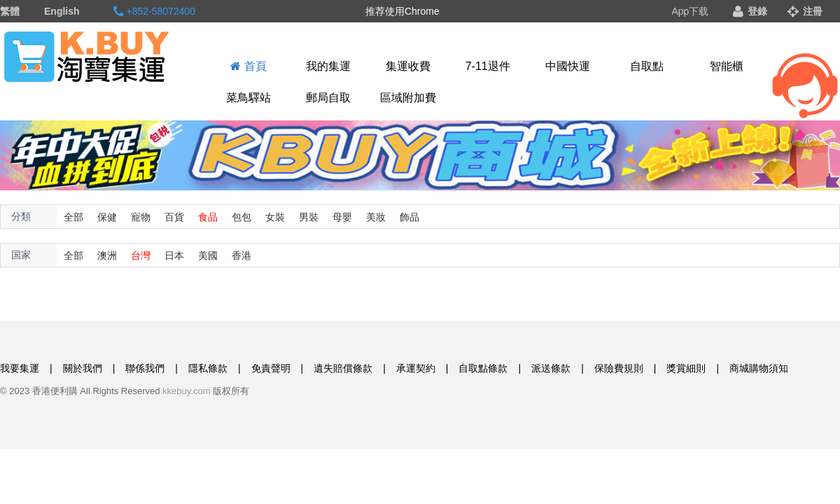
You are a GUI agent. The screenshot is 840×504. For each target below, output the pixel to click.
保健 (107, 217)
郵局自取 (328, 98)
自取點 (647, 66)
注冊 (805, 11)
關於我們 (83, 368)
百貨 (174, 217)
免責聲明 (271, 368)
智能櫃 (727, 66)
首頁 (248, 66)
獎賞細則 (686, 368)
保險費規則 (619, 368)
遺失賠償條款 (343, 368)
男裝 (309, 217)
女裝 (275, 217)
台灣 (141, 255)
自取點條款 (483, 368)
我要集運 (20, 368)
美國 (208, 255)
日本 (174, 255)
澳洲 (107, 255)
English (62, 11)
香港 (241, 255)
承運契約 (416, 368)
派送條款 (551, 368)
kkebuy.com (186, 391)
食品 (208, 217)
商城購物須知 (759, 368)
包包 (241, 217)
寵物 (141, 217)
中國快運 (568, 66)
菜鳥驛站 (248, 98)
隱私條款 (208, 368)
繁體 (10, 11)
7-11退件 (488, 66)
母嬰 (342, 217)
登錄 (750, 11)
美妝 (376, 217)
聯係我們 (145, 368)
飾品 (409, 217)
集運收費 (408, 66)
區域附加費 (408, 98)
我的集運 (328, 66)
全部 (73, 217)
